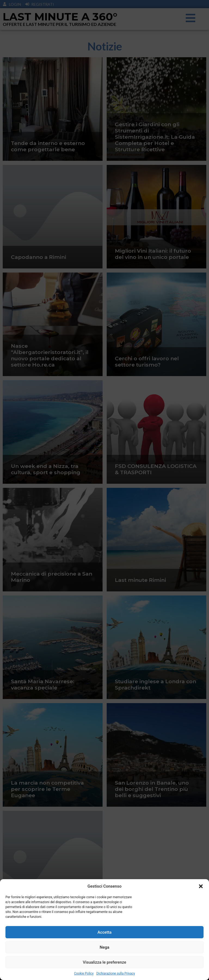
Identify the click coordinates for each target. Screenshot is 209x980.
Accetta (104, 932)
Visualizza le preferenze (104, 962)
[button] (201, 886)
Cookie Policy (84, 973)
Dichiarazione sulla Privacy (116, 973)
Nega (104, 947)
